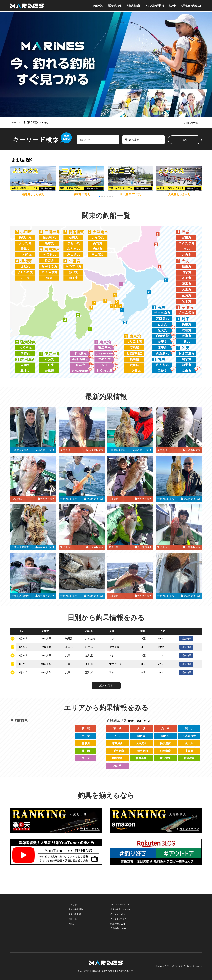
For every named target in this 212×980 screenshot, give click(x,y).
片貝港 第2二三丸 (130, 194)
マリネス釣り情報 (175, 966)
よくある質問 (83, 971)
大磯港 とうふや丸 (179, 194)
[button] (199, 181)
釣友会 (172, 6)
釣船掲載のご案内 (118, 924)
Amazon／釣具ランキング (122, 905)
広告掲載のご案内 (118, 928)
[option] (106, 64)
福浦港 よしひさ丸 (33, 194)
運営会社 (96, 971)
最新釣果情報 (115, 6)
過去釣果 (186, 639)
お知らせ (73, 905)
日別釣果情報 (133, 6)
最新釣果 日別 (75, 914)
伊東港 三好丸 (82, 194)
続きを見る (106, 685)
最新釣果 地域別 (76, 909)
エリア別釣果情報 (154, 6)
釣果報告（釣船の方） (192, 6)
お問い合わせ (108, 971)
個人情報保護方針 (125, 971)
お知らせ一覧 (191, 123)
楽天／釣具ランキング (120, 909)
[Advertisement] (35, 923)
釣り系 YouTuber (118, 914)
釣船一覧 (98, 6)
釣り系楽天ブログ (118, 919)
